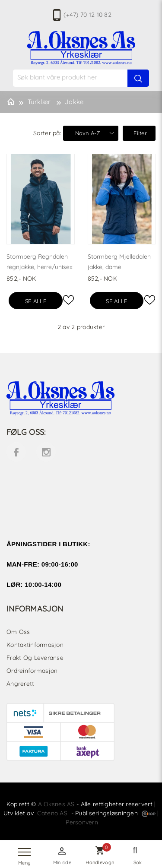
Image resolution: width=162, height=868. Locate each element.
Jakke (74, 102)
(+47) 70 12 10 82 (87, 15)
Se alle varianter (36, 303)
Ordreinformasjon (32, 671)
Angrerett (21, 684)
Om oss (18, 632)
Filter (140, 133)
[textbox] (86, 77)
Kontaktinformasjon (35, 645)
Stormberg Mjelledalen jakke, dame (119, 262)
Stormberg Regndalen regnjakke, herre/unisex (40, 262)
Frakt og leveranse (35, 658)
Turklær (39, 102)
